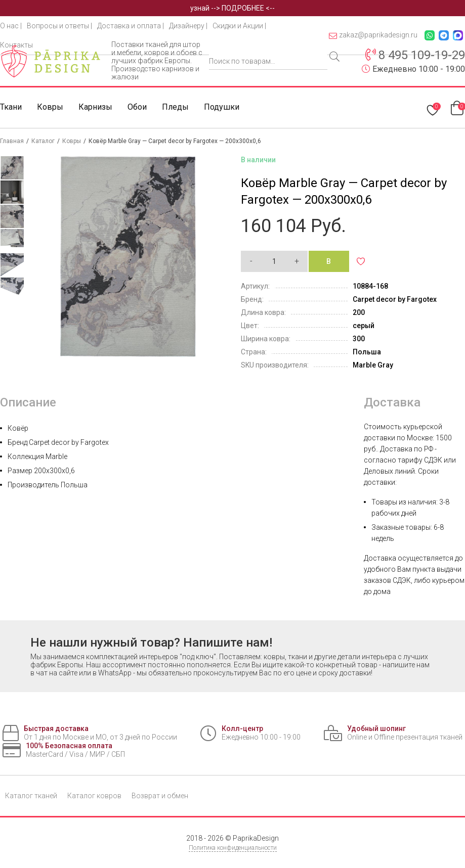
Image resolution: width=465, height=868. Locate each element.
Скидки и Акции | (239, 26)
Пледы (175, 107)
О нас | (11, 26)
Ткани (11, 107)
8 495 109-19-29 (422, 55)
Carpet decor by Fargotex (395, 299)
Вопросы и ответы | (59, 26)
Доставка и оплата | (131, 26)
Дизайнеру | (188, 26)
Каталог (43, 141)
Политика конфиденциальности (233, 848)
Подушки (222, 107)
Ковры (50, 107)
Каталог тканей (31, 796)
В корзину (335, 265)
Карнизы (95, 107)
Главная (12, 141)
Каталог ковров (94, 796)
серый (364, 326)
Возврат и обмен (160, 796)
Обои (137, 107)
